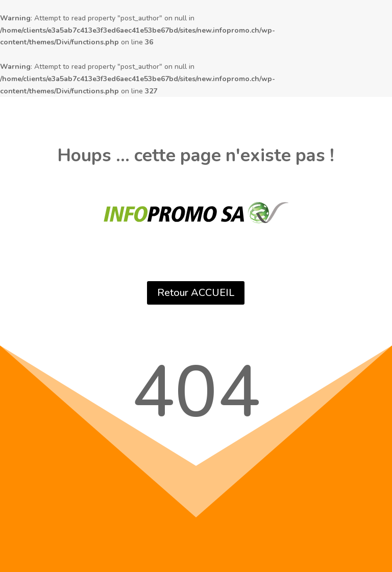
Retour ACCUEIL (196, 293)
